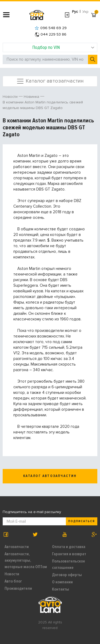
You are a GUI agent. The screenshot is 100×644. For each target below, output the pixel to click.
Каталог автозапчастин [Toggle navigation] (50, 81)
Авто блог (13, 581)
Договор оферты (67, 575)
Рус (75, 12)
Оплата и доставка (69, 547)
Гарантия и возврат (69, 554)
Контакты (61, 589)
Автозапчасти (17, 547)
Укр (85, 12)
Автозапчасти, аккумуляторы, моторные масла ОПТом (26, 560)
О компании (62, 582)
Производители (18, 588)
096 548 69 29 (51, 28)
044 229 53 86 (51, 34)
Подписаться (82, 521)
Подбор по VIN (63, 47)
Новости (12, 574)
